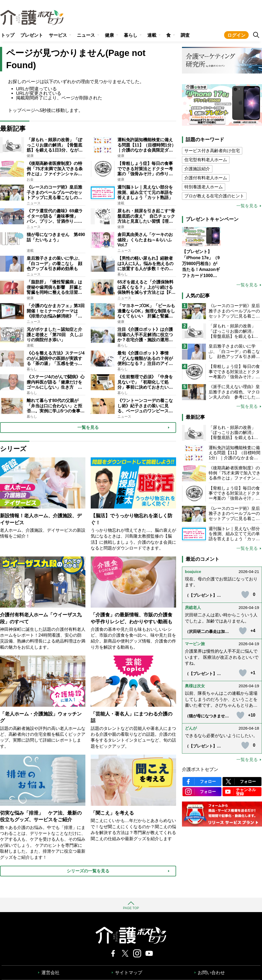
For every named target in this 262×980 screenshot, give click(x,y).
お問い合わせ (211, 973)
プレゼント (32, 35)
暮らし (131, 35)
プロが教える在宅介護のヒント (214, 196)
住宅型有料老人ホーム (206, 160)
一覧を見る (247, 206)
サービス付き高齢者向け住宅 (212, 151)
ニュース (86, 35)
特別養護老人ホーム (204, 187)
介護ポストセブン (200, 769)
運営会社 (50, 973)
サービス (58, 35)
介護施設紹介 (197, 169)
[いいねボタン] (245, 595)
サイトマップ (129, 973)
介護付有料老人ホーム (206, 178)
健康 (109, 35)
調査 (185, 35)
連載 (152, 35)
